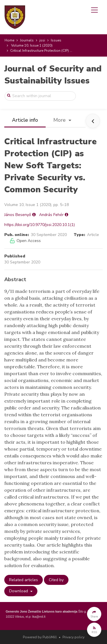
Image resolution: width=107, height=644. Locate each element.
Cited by (56, 580)
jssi (42, 40)
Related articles (24, 580)
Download (19, 591)
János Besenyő (18, 215)
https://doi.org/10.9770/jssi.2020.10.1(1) (40, 225)
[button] (94, 614)
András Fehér (51, 215)
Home (9, 40)
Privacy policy (73, 637)
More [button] (60, 120)
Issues (56, 40)
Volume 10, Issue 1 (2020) (32, 45)
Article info (25, 120)
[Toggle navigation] (94, 10)
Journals (27, 40)
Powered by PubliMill (40, 637)
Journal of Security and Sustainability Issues (53, 75)
